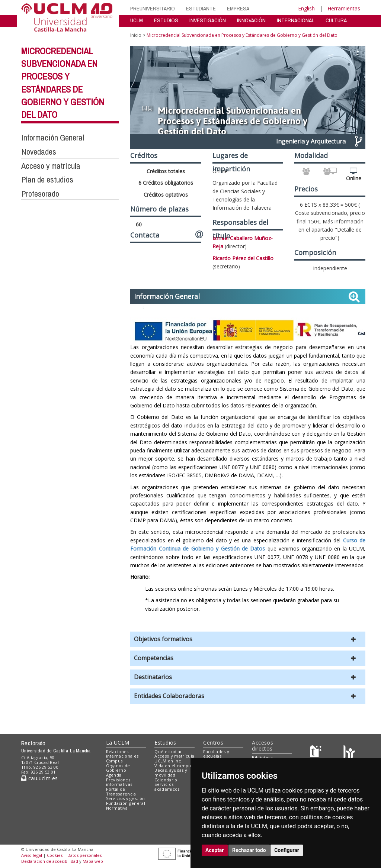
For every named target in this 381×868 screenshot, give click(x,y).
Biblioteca (262, 757)
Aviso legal (32, 855)
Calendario (166, 780)
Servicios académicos (167, 787)
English (306, 8)
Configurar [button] (287, 850)
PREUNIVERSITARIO (153, 8)
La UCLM (118, 743)
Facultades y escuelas (216, 754)
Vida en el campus (174, 766)
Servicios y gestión (126, 798)
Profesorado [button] (40, 194)
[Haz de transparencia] (317, 753)
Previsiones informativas (119, 782)
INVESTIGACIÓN (208, 20)
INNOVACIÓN (251, 20)
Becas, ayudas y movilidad (171, 772)
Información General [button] (53, 138)
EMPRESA (238, 8)
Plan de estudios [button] (47, 180)
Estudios (165, 743)
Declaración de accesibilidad (50, 861)
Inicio (136, 35)
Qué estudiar (168, 751)
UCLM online (168, 761)
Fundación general (126, 803)
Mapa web (93, 861)
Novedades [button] (39, 152)
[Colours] (349, 753)
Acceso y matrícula (174, 756)
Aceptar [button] (215, 850)
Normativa (117, 808)
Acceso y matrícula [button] (51, 166)
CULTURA (336, 20)
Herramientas (344, 8)
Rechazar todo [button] (249, 850)
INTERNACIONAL (296, 20)
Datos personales (84, 855)
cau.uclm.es (39, 778)
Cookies (55, 855)
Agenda (114, 775)
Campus (114, 761)
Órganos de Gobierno (118, 768)
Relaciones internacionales (122, 754)
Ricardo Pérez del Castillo (243, 258)
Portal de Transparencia (121, 791)
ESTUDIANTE (201, 8)
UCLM (137, 20)
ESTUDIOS (166, 20)
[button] (248, 639)
